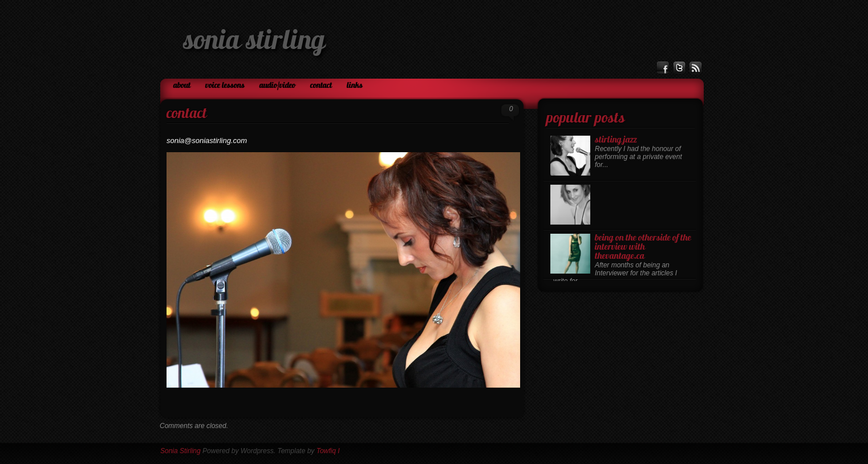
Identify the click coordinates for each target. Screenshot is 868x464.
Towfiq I (328, 451)
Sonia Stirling (254, 42)
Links (355, 86)
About (182, 86)
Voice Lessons (225, 86)
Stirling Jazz (616, 140)
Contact (321, 86)
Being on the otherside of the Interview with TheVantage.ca (643, 247)
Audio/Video (277, 86)
